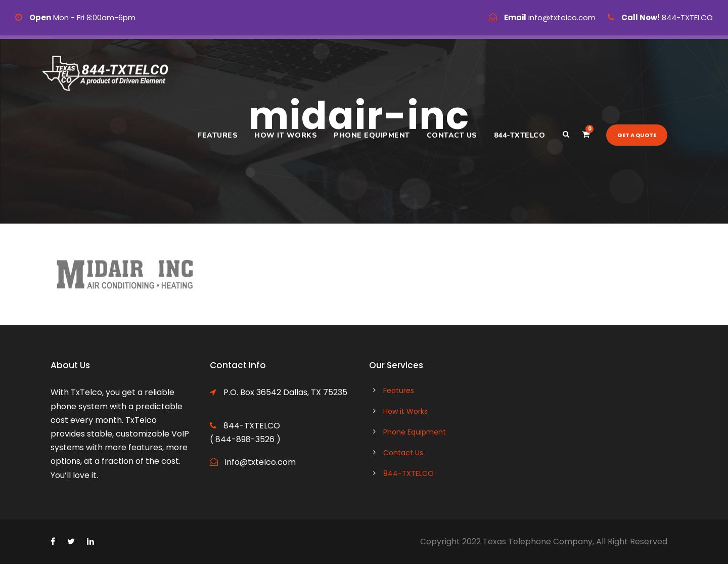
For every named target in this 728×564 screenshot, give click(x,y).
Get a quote (637, 135)
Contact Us (452, 135)
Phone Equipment (372, 135)
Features (218, 135)
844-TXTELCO (520, 135)
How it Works (286, 135)
